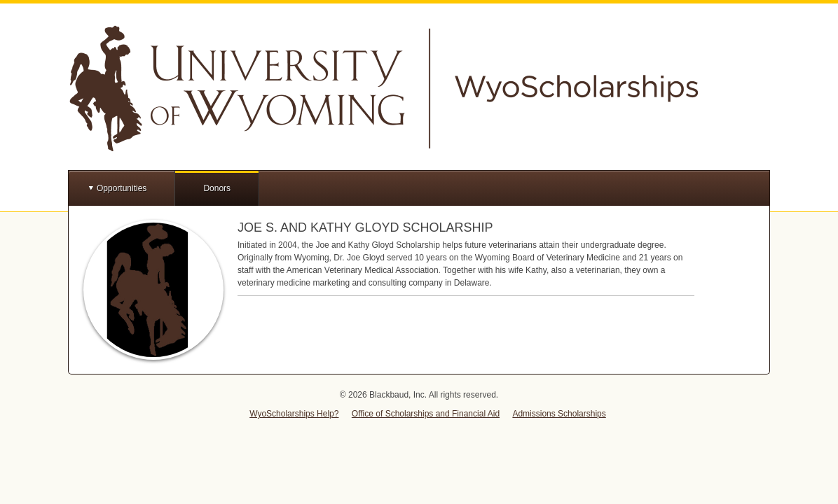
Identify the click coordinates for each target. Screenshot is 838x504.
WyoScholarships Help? (294, 414)
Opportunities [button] (122, 188)
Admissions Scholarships (559, 414)
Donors (217, 188)
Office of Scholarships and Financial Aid (426, 414)
